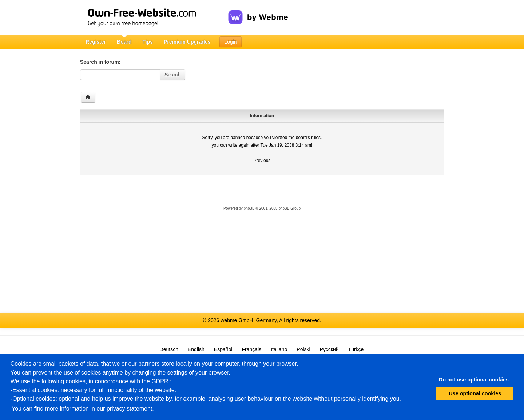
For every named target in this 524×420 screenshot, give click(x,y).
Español (223, 349)
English (196, 349)
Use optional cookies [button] (475, 393)
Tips (148, 42)
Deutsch (169, 349)
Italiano (279, 349)
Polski (303, 349)
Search (172, 75)
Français (251, 349)
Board (124, 42)
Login (230, 42)
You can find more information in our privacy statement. (83, 409)
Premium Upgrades (187, 42)
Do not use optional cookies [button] (474, 380)
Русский (329, 349)
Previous (262, 161)
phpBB (249, 208)
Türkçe (356, 349)
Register (96, 42)
